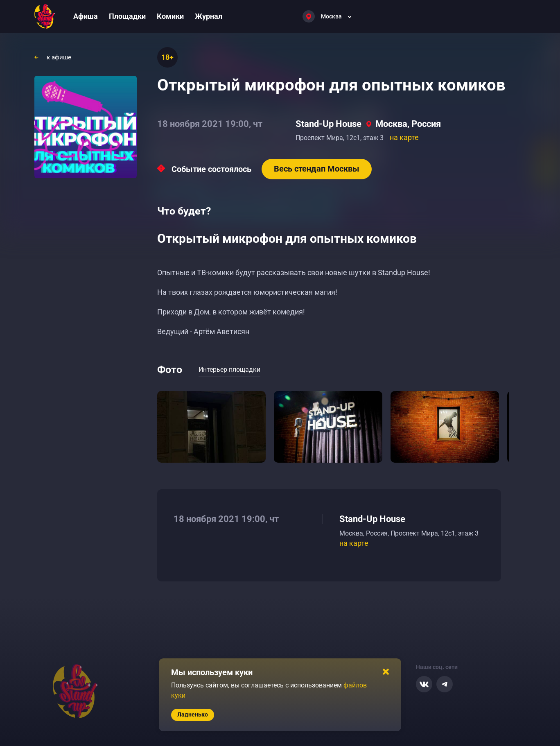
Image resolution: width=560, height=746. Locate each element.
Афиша (86, 16)
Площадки (127, 16)
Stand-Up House (329, 124)
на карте (404, 137)
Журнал (209, 16)
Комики (170, 16)
